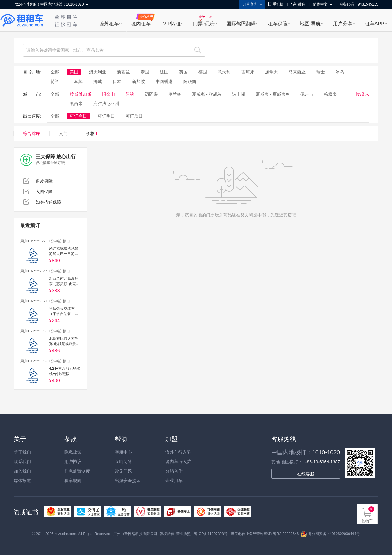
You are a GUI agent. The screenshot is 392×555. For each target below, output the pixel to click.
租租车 (22, 21)
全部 (55, 72)
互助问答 (123, 462)
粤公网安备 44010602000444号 (330, 534)
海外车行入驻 (178, 452)
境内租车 (141, 24)
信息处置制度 (77, 471)
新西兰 (123, 72)
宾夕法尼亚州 (106, 103)
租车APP (375, 24)
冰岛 (340, 72)
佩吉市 (307, 94)
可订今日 (78, 116)
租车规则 (73, 481)
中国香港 (164, 81)
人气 (63, 133)
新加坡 (138, 81)
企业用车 (174, 481)
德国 (203, 72)
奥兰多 (175, 94)
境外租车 (109, 24)
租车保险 (278, 24)
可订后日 (134, 116)
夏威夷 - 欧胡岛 (207, 94)
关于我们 (22, 452)
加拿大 (271, 72)
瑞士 (321, 72)
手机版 (276, 4)
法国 (164, 72)
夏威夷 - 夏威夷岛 (273, 94)
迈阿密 (151, 94)
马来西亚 (297, 72)
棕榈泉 (330, 94)
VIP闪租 (172, 24)
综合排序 (32, 133)
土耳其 (76, 81)
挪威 (98, 81)
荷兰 (55, 81)
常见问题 (123, 471)
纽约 (130, 94)
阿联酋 (190, 81)
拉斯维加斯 (81, 94)
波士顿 (239, 94)
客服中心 (123, 452)
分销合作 (174, 471)
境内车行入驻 (178, 462)
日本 (117, 81)
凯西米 (76, 103)
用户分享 (343, 24)
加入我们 (22, 471)
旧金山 (108, 94)
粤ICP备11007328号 (211, 534)
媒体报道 (22, 481)
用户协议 (73, 462)
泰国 (145, 72)
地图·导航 (310, 24)
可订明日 (106, 116)
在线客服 (306, 474)
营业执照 (183, 534)
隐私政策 (73, 452)
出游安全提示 (128, 481)
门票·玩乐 (203, 24)
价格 (92, 133)
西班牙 (248, 72)
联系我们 (22, 462)
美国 (74, 72)
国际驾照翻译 (241, 24)
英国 (183, 72)
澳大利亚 (98, 72)
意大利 (224, 72)
